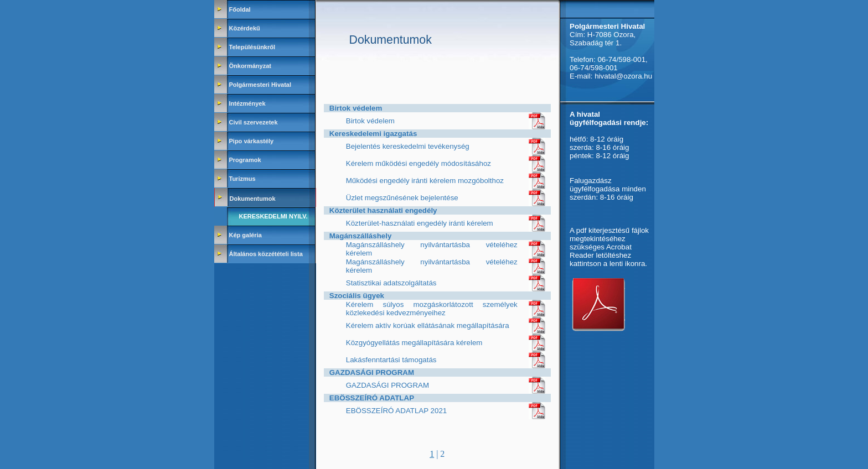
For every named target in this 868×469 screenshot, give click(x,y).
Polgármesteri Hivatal (260, 85)
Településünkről (252, 47)
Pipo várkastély (252, 141)
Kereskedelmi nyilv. (273, 216)
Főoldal (240, 9)
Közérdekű (245, 28)
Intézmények (247, 103)
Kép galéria (246, 235)
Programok (245, 160)
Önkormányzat (250, 66)
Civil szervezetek (254, 122)
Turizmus (242, 179)
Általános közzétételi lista (266, 254)
